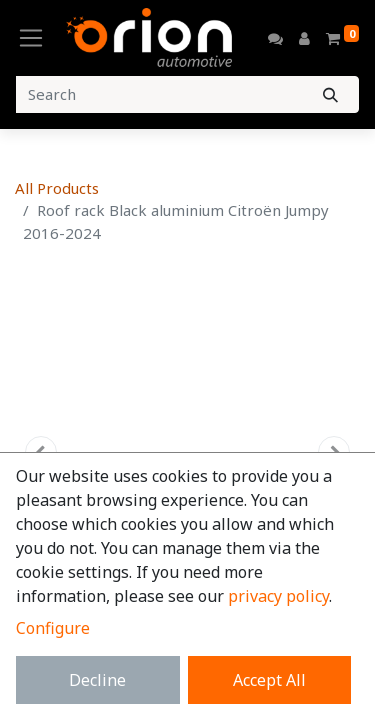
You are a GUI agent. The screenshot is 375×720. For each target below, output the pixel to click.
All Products (57, 188)
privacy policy (278, 596)
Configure (53, 628)
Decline (97, 680)
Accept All (269, 680)
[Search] (330, 94)
